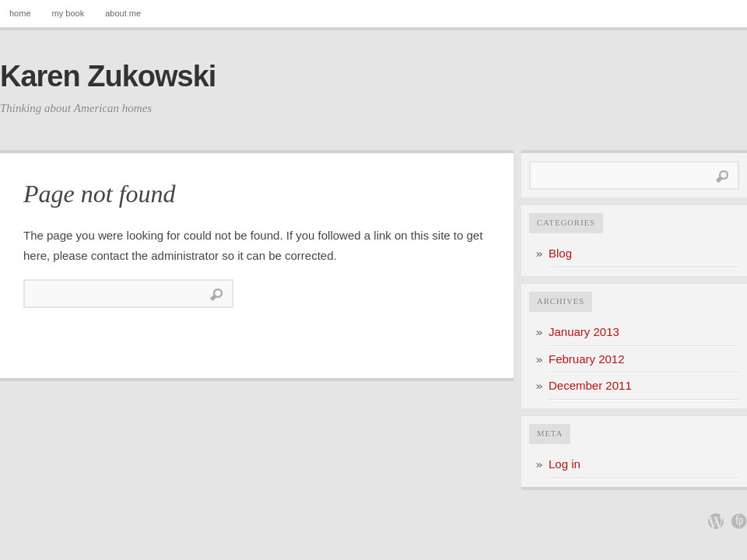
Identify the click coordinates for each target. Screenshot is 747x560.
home (20, 13)
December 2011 (590, 385)
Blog (560, 253)
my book (68, 13)
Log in (565, 464)
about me (123, 13)
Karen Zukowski (108, 76)
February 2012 (587, 359)
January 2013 (584, 332)
